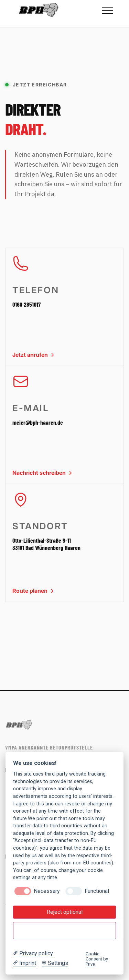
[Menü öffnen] (107, 10)
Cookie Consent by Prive (97, 959)
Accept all (64, 931)
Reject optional (65, 912)
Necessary (47, 891)
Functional (97, 891)
